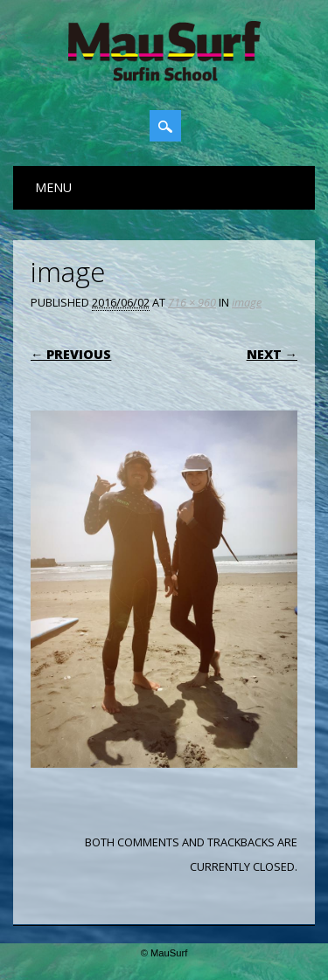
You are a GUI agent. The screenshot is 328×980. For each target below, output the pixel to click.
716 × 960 (192, 302)
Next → (272, 354)
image (247, 302)
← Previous (71, 354)
